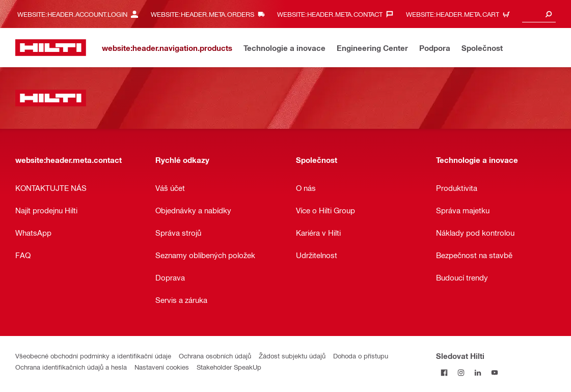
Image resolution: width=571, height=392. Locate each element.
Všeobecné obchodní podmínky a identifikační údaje (93, 356)
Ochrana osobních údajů (215, 356)
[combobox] (539, 14)
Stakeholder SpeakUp (229, 367)
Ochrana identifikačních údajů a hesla (71, 367)
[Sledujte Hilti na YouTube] (495, 372)
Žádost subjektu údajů (292, 356)
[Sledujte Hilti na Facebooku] (444, 372)
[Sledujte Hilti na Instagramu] (461, 372)
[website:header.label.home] (51, 48)
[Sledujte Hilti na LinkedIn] (478, 372)
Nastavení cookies (162, 367)
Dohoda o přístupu (361, 356)
